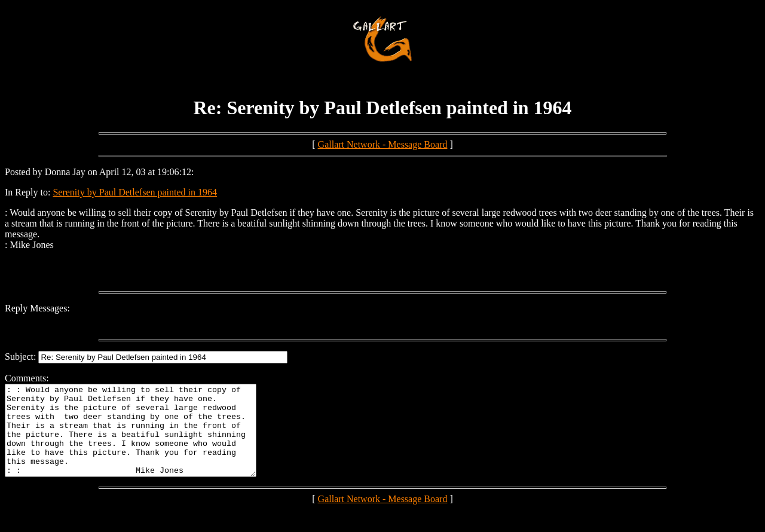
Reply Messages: (37, 308)
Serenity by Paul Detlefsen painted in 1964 (135, 192)
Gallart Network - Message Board (383, 144)
